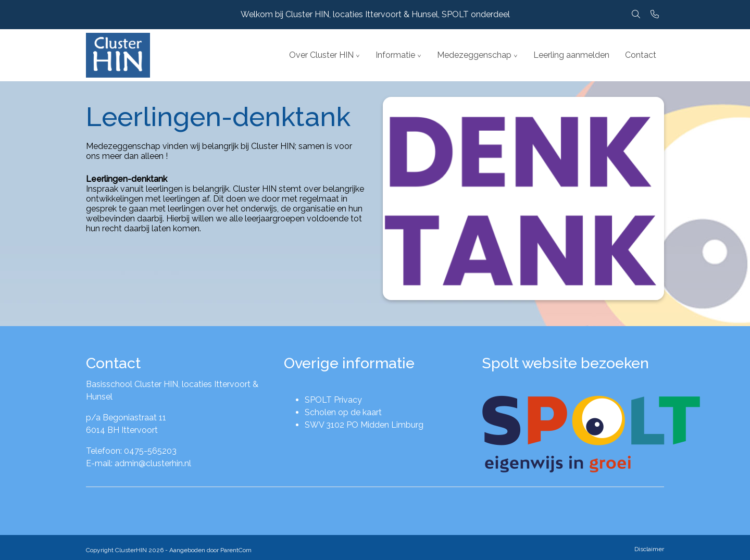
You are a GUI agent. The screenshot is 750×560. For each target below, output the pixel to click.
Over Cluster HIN (321, 55)
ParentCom (236, 550)
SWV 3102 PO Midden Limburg (364, 425)
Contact (641, 55)
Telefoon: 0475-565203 (131, 451)
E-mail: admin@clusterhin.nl (139, 463)
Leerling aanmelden (571, 55)
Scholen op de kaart (343, 412)
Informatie (395, 55)
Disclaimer (649, 549)
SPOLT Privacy (333, 400)
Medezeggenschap (474, 55)
